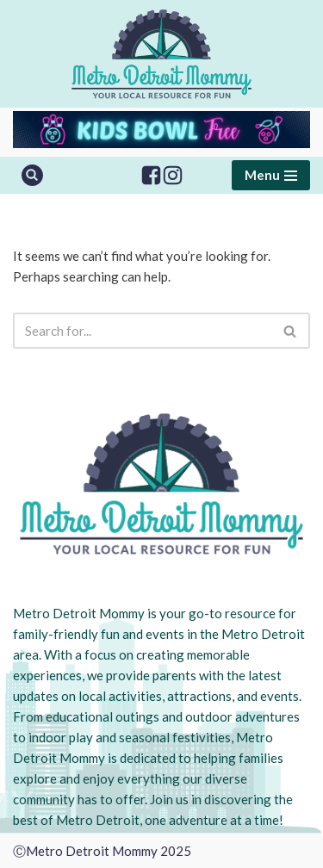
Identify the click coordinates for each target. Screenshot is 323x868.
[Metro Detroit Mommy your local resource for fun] (161, 54)
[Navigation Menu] (271, 175)
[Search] (32, 175)
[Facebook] (151, 175)
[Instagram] (173, 175)
